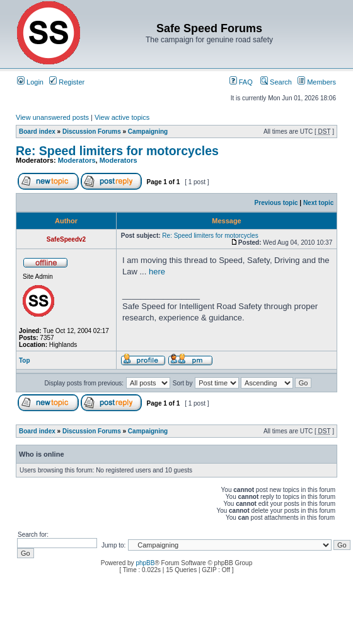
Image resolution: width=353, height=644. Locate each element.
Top (25, 360)
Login (30, 82)
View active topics (122, 117)
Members (317, 82)
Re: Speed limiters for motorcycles (117, 151)
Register (67, 82)
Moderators (77, 160)
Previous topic (276, 203)
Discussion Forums (92, 132)
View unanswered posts (52, 117)
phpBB (145, 563)
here (157, 272)
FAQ (241, 82)
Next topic (318, 203)
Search (276, 82)
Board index (37, 132)
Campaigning (148, 132)
